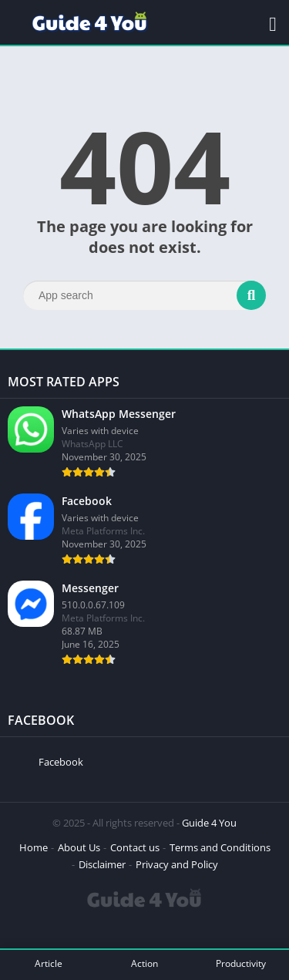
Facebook (61, 762)
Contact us (135, 847)
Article (49, 963)
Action (144, 963)
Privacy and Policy (177, 864)
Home (34, 847)
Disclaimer (102, 864)
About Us (79, 847)
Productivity (241, 963)
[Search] (144, 295)
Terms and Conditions (220, 847)
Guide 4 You (209, 823)
